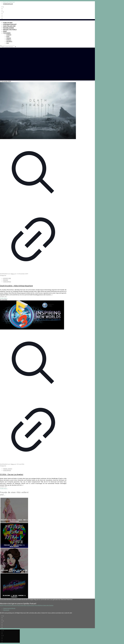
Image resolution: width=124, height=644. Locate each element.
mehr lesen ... (4, 298)
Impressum (6, 610)
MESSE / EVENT (8, 469)
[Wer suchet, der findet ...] (9, 47)
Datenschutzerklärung (9, 608)
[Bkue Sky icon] (3, 12)
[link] (15, 47)
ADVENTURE (7, 278)
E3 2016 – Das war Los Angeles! (12, 474)
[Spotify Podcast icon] (3, 7)
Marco (13, 274)
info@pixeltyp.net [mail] (8, 4)
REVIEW (6, 280)
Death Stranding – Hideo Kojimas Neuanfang (16, 286)
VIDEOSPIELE (7, 282)
